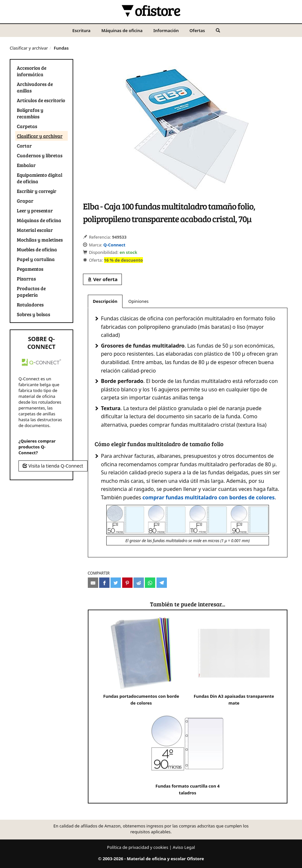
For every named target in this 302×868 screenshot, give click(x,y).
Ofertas (197, 30)
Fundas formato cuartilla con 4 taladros (187, 751)
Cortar (24, 146)
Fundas (61, 48)
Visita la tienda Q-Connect (53, 466)
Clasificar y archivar (29, 48)
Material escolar (35, 230)
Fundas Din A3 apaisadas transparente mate (234, 661)
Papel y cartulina (36, 259)
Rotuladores (30, 304)
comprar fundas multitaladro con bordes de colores (209, 497)
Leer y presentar (35, 210)
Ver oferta (102, 279)
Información (166, 30)
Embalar (26, 165)
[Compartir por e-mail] (93, 583)
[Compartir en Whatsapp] (150, 583)
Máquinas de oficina (122, 30)
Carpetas (27, 126)
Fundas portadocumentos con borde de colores (141, 661)
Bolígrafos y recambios (30, 113)
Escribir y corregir (37, 191)
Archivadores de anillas (35, 87)
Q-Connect (114, 245)
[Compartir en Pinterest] (127, 583)
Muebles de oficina (37, 249)
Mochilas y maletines (40, 240)
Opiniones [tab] (138, 301)
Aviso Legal (184, 847)
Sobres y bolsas (34, 314)
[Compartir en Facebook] (104, 583)
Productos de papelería (31, 291)
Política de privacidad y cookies (138, 847)
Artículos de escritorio (41, 100)
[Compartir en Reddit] (139, 583)
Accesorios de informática (32, 71)
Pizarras (26, 279)
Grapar (25, 201)
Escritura (81, 30)
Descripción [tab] (105, 301)
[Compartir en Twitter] (116, 583)
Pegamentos (30, 269)
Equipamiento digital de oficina (40, 178)
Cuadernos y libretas (40, 155)
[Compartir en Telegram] (162, 583)
